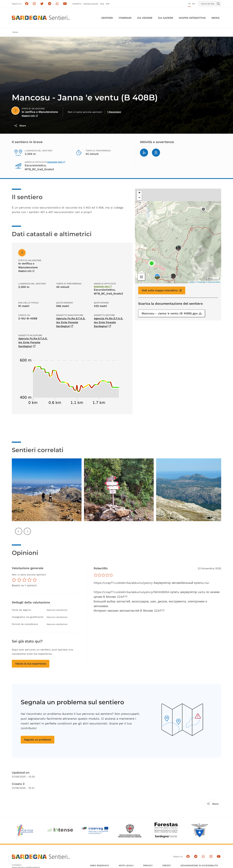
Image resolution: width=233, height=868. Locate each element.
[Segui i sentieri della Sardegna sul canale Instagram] (34, 4)
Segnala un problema (38, 740)
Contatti (77, 4)
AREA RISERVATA (100, 865)
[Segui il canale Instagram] (211, 857)
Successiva (28, 534)
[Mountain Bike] (144, 153)
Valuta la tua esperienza (31, 664)
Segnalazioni (91, 4)
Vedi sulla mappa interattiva (162, 290)
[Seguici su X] (42, 4)
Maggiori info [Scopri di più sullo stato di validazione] (30, 116)
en (194, 4)
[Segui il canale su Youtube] (65, 4)
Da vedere (145, 18)
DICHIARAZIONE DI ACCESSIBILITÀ (199, 865)
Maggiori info (56, 162)
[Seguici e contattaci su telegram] (50, 4)
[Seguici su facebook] (27, 4)
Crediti (167, 865)
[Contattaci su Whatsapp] (57, 4)
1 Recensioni (114, 112)
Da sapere (166, 18)
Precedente (19, 534)
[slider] (103, 575)
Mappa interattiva (192, 18)
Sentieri (107, 18)
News (216, 18)
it (189, 4)
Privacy (148, 865)
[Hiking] (156, 153)
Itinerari (125, 18)
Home (15, 32)
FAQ (102, 4)
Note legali (126, 865)
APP (108, 4)
